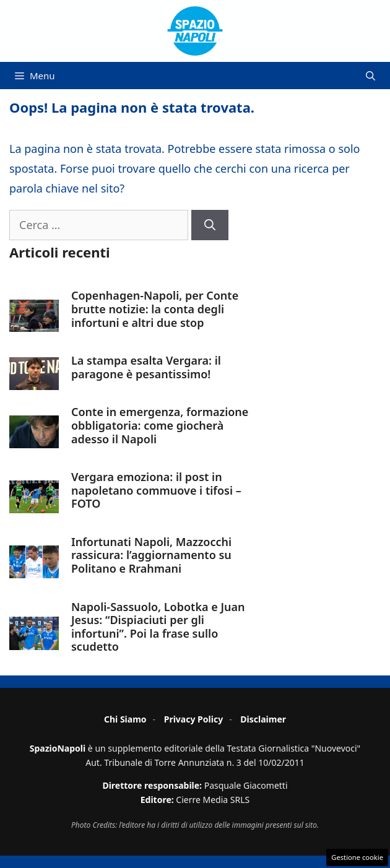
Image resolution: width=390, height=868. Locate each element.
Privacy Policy (193, 719)
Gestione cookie (357, 857)
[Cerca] (210, 225)
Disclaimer (263, 719)
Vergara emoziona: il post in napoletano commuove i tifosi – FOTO (156, 490)
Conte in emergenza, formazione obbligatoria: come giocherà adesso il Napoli (160, 425)
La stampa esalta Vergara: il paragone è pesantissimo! (146, 367)
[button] (370, 76)
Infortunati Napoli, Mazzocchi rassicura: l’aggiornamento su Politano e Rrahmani (151, 555)
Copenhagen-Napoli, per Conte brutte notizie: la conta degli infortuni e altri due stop (155, 309)
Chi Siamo (125, 719)
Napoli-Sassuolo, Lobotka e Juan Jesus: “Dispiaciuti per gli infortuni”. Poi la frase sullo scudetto (158, 627)
